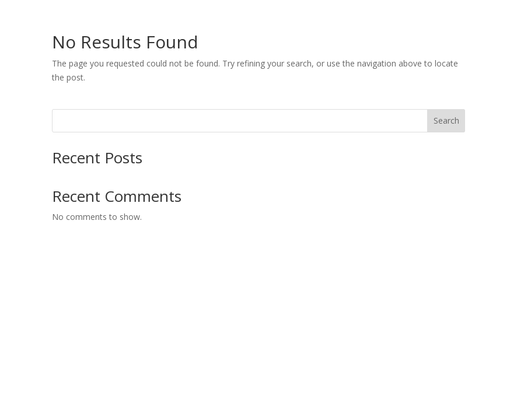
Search (446, 120)
